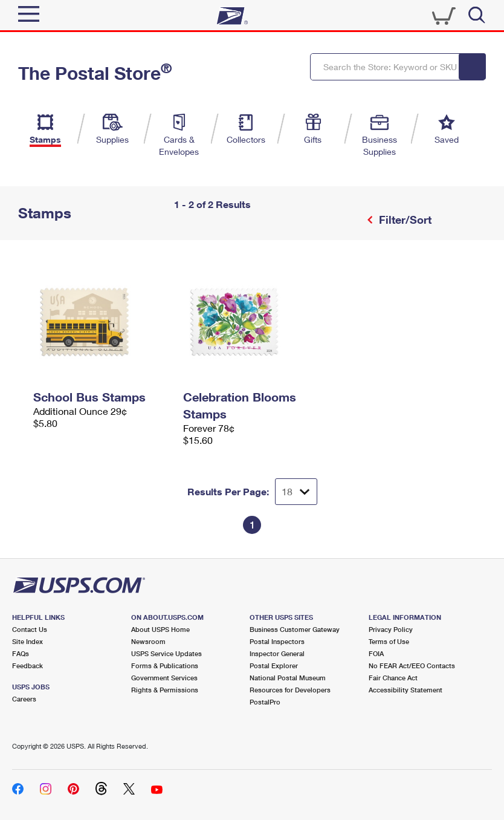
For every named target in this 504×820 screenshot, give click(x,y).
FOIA (376, 653)
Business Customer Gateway (295, 629)
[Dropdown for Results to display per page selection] (296, 492)
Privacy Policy (391, 629)
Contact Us (30, 629)
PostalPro (265, 702)
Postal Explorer (274, 665)
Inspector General (277, 653)
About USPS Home (160, 629)
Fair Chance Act (393, 678)
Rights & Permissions (165, 690)
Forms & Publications (165, 665)
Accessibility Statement (405, 690)
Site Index (27, 641)
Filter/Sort (404, 220)
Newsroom (148, 641)
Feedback (27, 665)
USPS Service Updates (166, 653)
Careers (24, 699)
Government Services (164, 678)
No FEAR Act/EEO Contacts (412, 665)
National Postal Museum (288, 678)
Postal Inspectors (277, 641)
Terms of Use (389, 641)
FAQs (21, 653)
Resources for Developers (290, 690)
